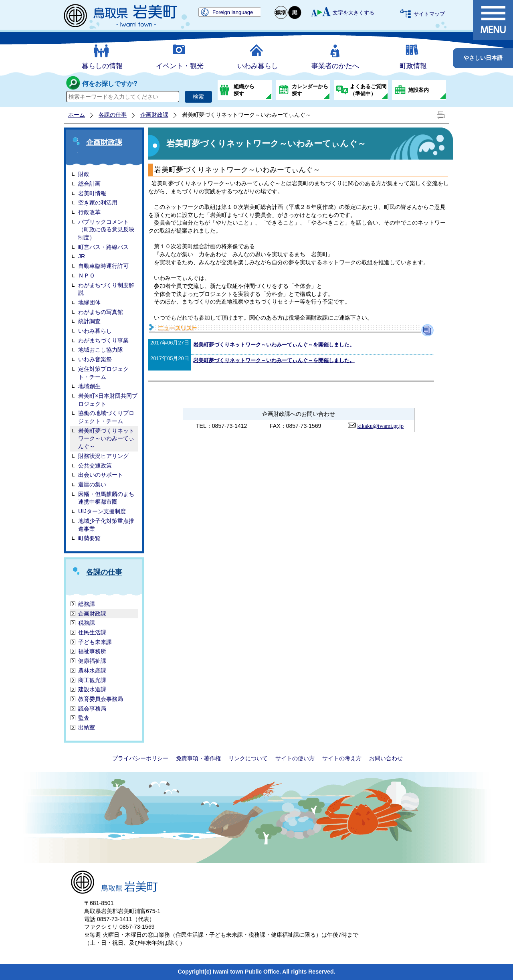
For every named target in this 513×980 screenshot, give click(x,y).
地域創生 (89, 386)
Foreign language (233, 12)
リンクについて (248, 758)
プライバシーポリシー (140, 758)
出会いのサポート (101, 475)
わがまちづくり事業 (103, 340)
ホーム (77, 115)
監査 (84, 718)
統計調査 (89, 321)
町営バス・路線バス (103, 247)
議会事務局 (92, 709)
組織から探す (244, 90)
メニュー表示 (493, 20)
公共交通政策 (95, 466)
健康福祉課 (92, 661)
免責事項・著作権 (198, 758)
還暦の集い (92, 484)
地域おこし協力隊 (101, 350)
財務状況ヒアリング (103, 456)
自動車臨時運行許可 (103, 266)
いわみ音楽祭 (95, 359)
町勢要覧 (89, 538)
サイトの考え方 (342, 758)
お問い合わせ (386, 758)
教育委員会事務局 (101, 699)
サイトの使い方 (295, 758)
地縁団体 (89, 302)
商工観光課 (92, 680)
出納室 (87, 727)
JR (82, 256)
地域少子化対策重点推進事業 (106, 525)
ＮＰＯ (87, 275)
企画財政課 (154, 115)
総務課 (87, 604)
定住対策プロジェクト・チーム (103, 373)
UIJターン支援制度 (102, 511)
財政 (84, 174)
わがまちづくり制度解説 (106, 289)
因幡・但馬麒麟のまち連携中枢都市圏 (106, 498)
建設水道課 (92, 689)
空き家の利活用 (98, 202)
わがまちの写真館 (101, 312)
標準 (281, 13)
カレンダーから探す (310, 90)
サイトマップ (429, 14)
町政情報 (413, 66)
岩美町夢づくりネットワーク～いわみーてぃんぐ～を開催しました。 (274, 345)
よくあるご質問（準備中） (368, 90)
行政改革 (89, 212)
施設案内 (418, 90)
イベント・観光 (180, 66)
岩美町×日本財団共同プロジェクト (108, 400)
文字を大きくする (353, 13)
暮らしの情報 (102, 66)
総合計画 (89, 184)
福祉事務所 (92, 651)
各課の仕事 (113, 115)
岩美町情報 (92, 193)
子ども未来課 (95, 642)
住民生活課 (92, 632)
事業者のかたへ (335, 66)
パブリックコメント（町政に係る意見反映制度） (106, 230)
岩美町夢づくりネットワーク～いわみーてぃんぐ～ (106, 438)
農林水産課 (92, 670)
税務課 (87, 623)
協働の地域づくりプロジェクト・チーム (106, 417)
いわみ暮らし (258, 66)
